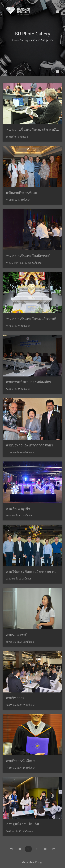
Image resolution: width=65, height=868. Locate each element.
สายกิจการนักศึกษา (21, 761)
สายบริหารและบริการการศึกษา (30, 445)
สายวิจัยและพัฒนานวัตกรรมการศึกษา (35, 572)
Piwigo (39, 862)
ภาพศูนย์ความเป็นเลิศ (23, 824)
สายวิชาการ (15, 698)
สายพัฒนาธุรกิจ (18, 508)
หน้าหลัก (5, 72)
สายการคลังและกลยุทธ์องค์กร (29, 382)
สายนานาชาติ (17, 635)
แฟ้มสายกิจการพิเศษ (22, 193)
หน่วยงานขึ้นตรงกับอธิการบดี (28, 256)
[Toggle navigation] (58, 11)
